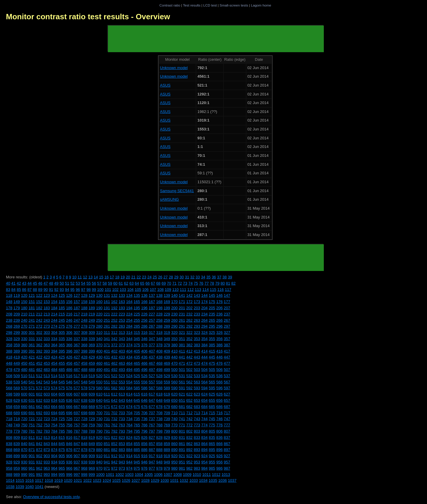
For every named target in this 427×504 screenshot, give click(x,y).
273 (47, 326)
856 (144, 444)
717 (227, 413)
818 (84, 437)
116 (221, 290)
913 (122, 456)
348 (160, 339)
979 (167, 468)
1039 (20, 487)
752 (39, 425)
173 (197, 302)
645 (137, 400)
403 (122, 351)
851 (107, 444)
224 (129, 314)
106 (146, 290)
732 (114, 419)
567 (227, 382)
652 (189, 400)
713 (197, 413)
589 (167, 388)
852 (114, 444)
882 (114, 450)
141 (182, 295)
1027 (136, 480)
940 (99, 462)
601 (32, 394)
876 (69, 450)
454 (54, 363)
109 (168, 290)
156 (69, 302)
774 (205, 425)
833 (197, 437)
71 (174, 283)
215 (62, 314)
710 (174, 413)
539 (17, 382)
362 (39, 345)
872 (39, 450)
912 (114, 456)
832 (189, 437)
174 (205, 302)
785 (62, 431)
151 (32, 302)
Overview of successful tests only (51, 497)
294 (205, 326)
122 (39, 295)
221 (107, 314)
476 (219, 363)
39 (230, 277)
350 (174, 339)
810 (24, 437)
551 (107, 382)
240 (24, 320)
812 (39, 437)
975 (137, 468)
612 (114, 394)
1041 (39, 487)
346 (144, 339)
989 (17, 475)
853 (122, 444)
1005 (149, 475)
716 (219, 413)
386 (219, 345)
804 (205, 431)
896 (219, 450)
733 (122, 419)
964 (54, 468)
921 (182, 456)
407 (152, 351)
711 (182, 413)
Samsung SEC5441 (177, 191)
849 (92, 444)
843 (47, 444)
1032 (184, 480)
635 (62, 400)
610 (99, 394)
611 (107, 394)
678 (160, 407)
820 (99, 437)
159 (92, 302)
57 (99, 283)
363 (47, 345)
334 (54, 339)
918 (160, 456)
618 (160, 394)
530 (174, 376)
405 (137, 351)
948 (160, 462)
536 (219, 376)
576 (69, 388)
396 (69, 351)
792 (114, 431)
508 (9, 376)
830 (174, 437)
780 (24, 431)
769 (167, 425)
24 (149, 277)
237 (227, 314)
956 (219, 462)
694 (54, 413)
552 (114, 382)
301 (32, 332)
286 (144, 326)
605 (62, 394)
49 (56, 283)
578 (84, 388)
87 (29, 290)
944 (129, 462)
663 (47, 407)
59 (110, 283)
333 (47, 339)
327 (227, 332)
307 (77, 332)
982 (189, 468)
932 (39, 462)
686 (219, 407)
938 (84, 462)
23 (144, 277)
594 (205, 388)
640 (99, 400)
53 (78, 283)
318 (160, 332)
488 (84, 370)
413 (197, 351)
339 (92, 339)
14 (96, 277)
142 (189, 295)
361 (32, 345)
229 (167, 314)
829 (167, 437)
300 (24, 332)
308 (84, 332)
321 (182, 332)
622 (189, 394)
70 (169, 283)
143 (197, 295)
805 (212, 431)
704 (129, 413)
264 (205, 320)
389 (17, 351)
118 (9, 295)
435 (137, 357)
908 (84, 456)
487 (77, 370)
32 (192, 277)
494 (129, 370)
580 (99, 388)
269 (17, 326)
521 (107, 376)
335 (62, 339)
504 (205, 370)
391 (32, 351)
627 (227, 394)
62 (126, 283)
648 (160, 400)
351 (182, 339)
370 (99, 345)
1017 (39, 480)
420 (24, 357)
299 (17, 332)
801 (182, 431)
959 (17, 468)
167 (152, 302)
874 (54, 450)
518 (84, 376)
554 (129, 382)
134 (129, 295)
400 (99, 351)
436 (144, 357)
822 (114, 437)
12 (85, 277)
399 (92, 351)
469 (167, 363)
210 (24, 314)
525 (137, 376)
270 (24, 326)
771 (182, 425)
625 (212, 394)
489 (92, 370)
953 (197, 462)
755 (62, 425)
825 (137, 437)
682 (189, 407)
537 (227, 376)
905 (62, 456)
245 (62, 320)
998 (84, 475)
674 (129, 407)
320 (174, 332)
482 (39, 370)
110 (176, 290)
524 (129, 376)
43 (24, 283)
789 (92, 431)
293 (197, 326)
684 (205, 407)
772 (189, 425)
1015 (20, 480)
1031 (174, 480)
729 (92, 419)
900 (24, 456)
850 (99, 444)
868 (9, 450)
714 (205, 413)
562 (189, 382)
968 (84, 468)
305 (62, 332)
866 (219, 444)
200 (174, 308)
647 (152, 400)
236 (219, 314)
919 (167, 456)
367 (77, 345)
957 (227, 462)
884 (129, 450)
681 (182, 407)
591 (182, 388)
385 (212, 345)
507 (227, 370)
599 (17, 394)
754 (54, 425)
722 (39, 419)
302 (39, 332)
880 (99, 450)
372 (114, 345)
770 (174, 425)
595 (212, 388)
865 (212, 444)
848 (84, 444)
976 (144, 468)
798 (160, 431)
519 (92, 376)
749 (17, 425)
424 (54, 357)
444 (205, 357)
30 (181, 277)
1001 (110, 475)
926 (219, 456)
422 (39, 357)
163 (122, 302)
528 (160, 376)
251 (107, 320)
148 (9, 302)
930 (24, 462)
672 (114, 407)
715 (212, 413)
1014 (10, 480)
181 (32, 308)
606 (69, 394)
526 (144, 376)
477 (227, 363)
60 (115, 283)
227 (152, 314)
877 (77, 450)
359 (17, 345)
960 (24, 468)
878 (84, 450)
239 (17, 320)
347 (152, 339)
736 (144, 419)
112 (191, 290)
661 (32, 407)
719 (17, 419)
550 (99, 382)
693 (47, 413)
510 (24, 376)
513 (47, 376)
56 (94, 283)
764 (129, 425)
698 (84, 413)
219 (92, 314)
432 (114, 357)
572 (39, 388)
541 (32, 382)
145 (212, 295)
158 (84, 302)
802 (189, 431)
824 (129, 437)
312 (114, 332)
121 (32, 295)
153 (47, 302)
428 (84, 357)
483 (47, 370)
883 (122, 450)
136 (144, 295)
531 (182, 376)
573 (47, 388)
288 (160, 326)
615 (137, 394)
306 (69, 332)
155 (62, 302)
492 (114, 370)
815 (62, 437)
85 (19, 290)
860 (174, 444)
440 (174, 357)
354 (205, 339)
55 (88, 283)
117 (228, 290)
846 (69, 444)
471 (182, 363)
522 (114, 376)
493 (122, 370)
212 (39, 314)
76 (201, 283)
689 (17, 413)
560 (174, 382)
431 (107, 357)
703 (122, 413)
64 (137, 283)
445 (212, 357)
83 (8, 290)
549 (92, 382)
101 (108, 290)
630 (24, 400)
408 (160, 351)
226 (144, 314)
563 (197, 382)
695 (62, 413)
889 (167, 450)
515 (62, 376)
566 (219, 382)
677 (152, 407)
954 (205, 462)
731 (107, 419)
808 (9, 437)
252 (114, 320)
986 (219, 468)
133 (122, 295)
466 (144, 363)
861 (182, 444)
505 (212, 370)
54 (83, 283)
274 (54, 326)
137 (152, 295)
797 (152, 431)
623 (197, 394)
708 (160, 413)
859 (167, 444)
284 (129, 326)
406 (144, 351)
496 (144, 370)
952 (189, 462)
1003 (129, 475)
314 (129, 332)
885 (137, 450)
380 (174, 345)
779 (17, 431)
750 (24, 425)
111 (183, 290)
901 (32, 456)
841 (32, 444)
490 (99, 370)
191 (107, 308)
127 (77, 295)
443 (197, 357)
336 (69, 339)
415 (212, 351)
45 (35, 283)
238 (9, 320)
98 (88, 290)
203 (197, 308)
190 (99, 308)
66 (147, 283)
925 (212, 456)
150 (24, 302)
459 (92, 363)
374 (129, 345)
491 (107, 370)
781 (32, 431)
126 (69, 295)
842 (39, 444)
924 (205, 456)
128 (84, 295)
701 (107, 413)
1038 (10, 487)
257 (152, 320)
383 (197, 345)
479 (17, 370)
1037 (232, 480)
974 (129, 468)
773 (197, 425)
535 (212, 376)
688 (9, 413)
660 (24, 407)
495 (137, 370)
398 (84, 351)
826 (144, 437)
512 (39, 376)
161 (107, 302)
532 (189, 376)
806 (219, 431)
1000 (100, 475)
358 (9, 345)
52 (72, 283)
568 (9, 388)
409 (167, 351)
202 (189, 308)
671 (107, 407)
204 (205, 308)
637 (77, 400)
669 (92, 407)
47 (46, 283)
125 (62, 295)
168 (160, 302)
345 (137, 339)
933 (47, 462)
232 (189, 314)
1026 (126, 480)
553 (122, 382)
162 (114, 302)
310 (99, 332)
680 (174, 407)
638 (84, 400)
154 (54, 302)
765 (137, 425)
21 (133, 277)
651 (182, 400)
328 (9, 339)
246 (69, 320)
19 (122, 277)
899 (17, 456)
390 (24, 351)
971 (107, 468)
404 (129, 351)
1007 (168, 475)
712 (189, 413)
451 (32, 363)
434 (129, 357)
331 (32, 339)
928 (9, 462)
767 (152, 425)
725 (62, 419)
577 (77, 388)
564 (205, 382)
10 (74, 277)
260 (174, 320)
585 (137, 388)
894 (205, 450)
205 (212, 308)
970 (99, 468)
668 (84, 407)
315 (137, 332)
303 (47, 332)
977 (152, 468)
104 (130, 290)
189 (92, 308)
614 (129, 394)
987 (227, 468)
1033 (193, 480)
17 (112, 277)
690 (24, 413)
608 (84, 394)
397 (77, 351)
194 (129, 308)
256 (144, 320)
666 (69, 407)
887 (152, 450)
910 (99, 456)
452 (39, 363)
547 (77, 382)
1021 (78, 480)
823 (122, 437)
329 (17, 339)
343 (122, 339)
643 (122, 400)
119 (17, 295)
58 (105, 283)
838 (9, 444)
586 (144, 388)
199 (167, 308)
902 (39, 456)
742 (189, 419)
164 (129, 302)
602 (39, 394)
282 (114, 326)
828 (160, 437)
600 (24, 394)
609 (92, 394)
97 (83, 290)
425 (62, 357)
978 (160, 468)
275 (62, 326)
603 (47, 394)
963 (47, 468)
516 (69, 376)
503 (197, 370)
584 (129, 388)
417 (227, 351)
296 (219, 326)
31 (187, 277)
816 (69, 437)
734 (129, 419)
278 (84, 326)
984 (205, 468)
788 (84, 431)
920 (174, 456)
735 (137, 419)
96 (78, 290)
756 (69, 425)
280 (99, 326)
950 (174, 462)
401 (107, 351)
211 (32, 314)
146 (219, 295)
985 (212, 468)
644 (129, 400)
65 (142, 283)
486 (69, 370)
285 (137, 326)
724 (54, 419)
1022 (87, 480)
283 (122, 326)
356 (219, 339)
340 (99, 339)
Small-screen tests (234, 5)
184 (54, 308)
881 (107, 450)
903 (47, 456)
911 (107, 456)
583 (122, 388)
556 (144, 382)
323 (197, 332)
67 (153, 283)
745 (212, 419)
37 (219, 277)
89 (40, 290)
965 (62, 468)
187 (77, 308)
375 (137, 345)
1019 (59, 480)
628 (9, 400)
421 (32, 357)
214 (54, 314)
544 (54, 382)
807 (227, 431)
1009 (187, 475)
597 (227, 388)
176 (219, 302)
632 (39, 400)
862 (189, 444)
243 (47, 320)
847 (77, 444)
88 (35, 290)
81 (228, 283)
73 (185, 283)
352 (189, 339)
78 (212, 283)
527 (152, 376)
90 (46, 290)
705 (137, 413)
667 (77, 407)
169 (167, 302)
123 (47, 295)
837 (227, 437)
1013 (226, 475)
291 (182, 326)
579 (92, 388)
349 (167, 339)
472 (189, 363)
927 (227, 456)
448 (9, 363)
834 (205, 437)
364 (54, 345)
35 (208, 277)
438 (160, 357)
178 (9, 308)
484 (54, 370)
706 (144, 413)
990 (24, 475)
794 (129, 431)
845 (62, 444)
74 (190, 283)
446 (219, 357)
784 (54, 431)
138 (160, 295)
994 (54, 475)
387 (227, 345)
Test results (192, 5)
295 (212, 326)
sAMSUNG (170, 199)
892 (189, 450)
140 (174, 295)
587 (152, 388)
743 (197, 419)
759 (92, 425)
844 (54, 444)
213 (47, 314)
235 (212, 314)
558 (160, 382)
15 (101, 277)
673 (122, 407)
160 (99, 302)
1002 (120, 475)
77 (206, 283)
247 (77, 320)
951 (182, 462)
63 (131, 283)
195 (137, 308)
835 (212, 437)
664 (54, 407)
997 (77, 475)
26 (160, 277)
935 (62, 462)
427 (77, 357)
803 (197, 431)
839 (17, 444)
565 (212, 382)
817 (77, 437)
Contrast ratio (170, 5)
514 (54, 376)
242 (39, 320)
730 (99, 419)
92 (56, 290)
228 (160, 314)
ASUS (165, 85)
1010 (197, 475)
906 (69, 456)
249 (92, 320)
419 (17, 357)
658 (9, 407)
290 (174, 326)
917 (152, 456)
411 (182, 351)
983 (197, 468)
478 (9, 370)
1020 (68, 480)
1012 (216, 475)
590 (174, 388)
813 (47, 437)
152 (39, 302)
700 (99, 413)
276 (69, 326)
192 (114, 308)
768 (160, 425)
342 (114, 339)
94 (67, 290)
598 (9, 394)
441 (182, 357)
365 (62, 345)
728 (84, 419)
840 (24, 444)
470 (174, 363)
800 (174, 431)
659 (17, 407)
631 (32, 400)
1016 (30, 480)
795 (137, 431)
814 (54, 437)
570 (24, 388)
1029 (155, 480)
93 (62, 290)
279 (92, 326)
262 (189, 320)
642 (114, 400)
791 (107, 431)
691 (32, 413)
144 (205, 295)
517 (77, 376)
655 (212, 400)
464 (129, 363)
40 (8, 283)
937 (77, 462)
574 (54, 388)
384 (205, 345)
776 (219, 425)
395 (62, 351)
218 (84, 314)
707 (152, 413)
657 (227, 400)
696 (69, 413)
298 (9, 332)
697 (77, 413)
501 (182, 370)
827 (152, 437)
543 (47, 382)
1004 (139, 475)
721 (32, 419)
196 (144, 308)
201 (182, 308)
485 (62, 370)
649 (167, 400)
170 (174, 302)
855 (137, 444)
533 (197, 376)
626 (219, 394)
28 (171, 277)
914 (129, 456)
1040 (30, 487)
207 (227, 308)
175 (212, 302)
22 (139, 277)
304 (54, 332)
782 (39, 431)
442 (189, 357)
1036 (223, 480)
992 (39, 475)
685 (212, 407)
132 (114, 295)
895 (212, 450)
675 (137, 407)
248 (84, 320)
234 (205, 314)
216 (69, 314)
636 (69, 400)
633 (47, 400)
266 (219, 320)
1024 (107, 480)
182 (39, 308)
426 (69, 357)
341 (107, 339)
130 (99, 295)
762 (114, 425)
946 (144, 462)
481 (32, 370)
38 (224, 277)
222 (114, 314)
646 (144, 400)
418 (9, 357)
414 (205, 351)
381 (182, 345)
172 (189, 302)
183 (47, 308)
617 (152, 394)
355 (212, 339)
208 (9, 314)
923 (197, 456)
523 (122, 376)
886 (144, 450)
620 (174, 394)
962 (39, 468)
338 (84, 339)
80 (223, 283)
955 (212, 462)
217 (77, 314)
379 (167, 345)
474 (205, 363)
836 (219, 437)
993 (47, 475)
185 (62, 308)
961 (32, 468)
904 (54, 456)
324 (205, 332)
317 (152, 332)
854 (129, 444)
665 (62, 407)
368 (84, 345)
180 (24, 308)
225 (137, 314)
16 (106, 277)
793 (122, 431)
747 (227, 419)
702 (114, 413)
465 (137, 363)
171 (182, 302)
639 (92, 400)
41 (13, 283)
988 (9, 475)
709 (167, 413)
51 (67, 283)
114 (205, 290)
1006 (158, 475)
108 (160, 290)
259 (167, 320)
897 (227, 450)
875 (62, 450)
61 (121, 283)
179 (17, 308)
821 (107, 437)
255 (137, 320)
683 (197, 407)
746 (219, 419)
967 (77, 468)
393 (47, 351)
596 (219, 388)
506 (219, 370)
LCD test (210, 5)
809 (17, 437)
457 (77, 363)
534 (205, 376)
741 (182, 419)
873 (47, 450)
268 (9, 326)
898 (9, 456)
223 (122, 314)
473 (197, 363)
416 (219, 351)
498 (160, 370)
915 (137, 456)
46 (40, 283)
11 (80, 277)
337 (77, 339)
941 (107, 462)
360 (24, 345)
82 (233, 283)
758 (84, 425)
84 (13, 290)
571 (32, 388)
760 (99, 425)
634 (54, 400)
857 (152, 444)
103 (123, 290)
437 (152, 357)
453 (47, 363)
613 (122, 394)
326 (219, 332)
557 (152, 382)
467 (152, 363)
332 (39, 339)
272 (39, 326)
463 (122, 363)
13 (90, 277)
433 (122, 357)
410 (174, 351)
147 (227, 295)
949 (167, 462)
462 (114, 363)
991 (32, 475)
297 (227, 326)
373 (122, 345)
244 (54, 320)
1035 (213, 480)
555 (137, 382)
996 (69, 475)
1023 (97, 480)
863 (197, 444)
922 (189, 456)
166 (144, 302)
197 (152, 308)
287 (152, 326)
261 (182, 320)
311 (107, 332)
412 (189, 351)
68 (158, 283)
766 (144, 425)
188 (84, 308)
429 (92, 357)
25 (155, 277)
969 (92, 468)
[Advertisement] (216, 39)
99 (94, 290)
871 (32, 450)
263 (197, 320)
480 (24, 370)
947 (152, 462)
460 (99, 363)
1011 (207, 475)
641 (107, 400)
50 (62, 283)
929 (17, 462)
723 (47, 419)
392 (39, 351)
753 (47, 425)
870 (24, 450)
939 (92, 462)
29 (176, 277)
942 (114, 462)
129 (92, 295)
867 (227, 444)
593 (197, 388)
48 (51, 283)
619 (167, 394)
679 (167, 407)
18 (117, 277)
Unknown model (174, 68)
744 (205, 419)
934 (54, 462)
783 (47, 431)
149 (17, 302)
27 (165, 277)
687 (227, 407)
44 (29, 283)
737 (152, 419)
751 (32, 425)
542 (39, 382)
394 (54, 351)
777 (227, 425)
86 (24, 290)
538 (9, 382)
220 (99, 314)
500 (174, 370)
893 (197, 450)
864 (205, 444)
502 (189, 370)
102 (115, 290)
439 (167, 357)
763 (122, 425)
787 (77, 431)
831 (182, 437)
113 (198, 290)
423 (47, 357)
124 (54, 295)
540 (24, 382)
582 (114, 388)
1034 (203, 480)
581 (107, 388)
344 (129, 339)
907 (77, 456)
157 (77, 302)
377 (152, 345)
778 (9, 431)
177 (227, 302)
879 (92, 450)
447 (227, 357)
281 (107, 326)
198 (160, 308)
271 (32, 326)
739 (167, 419)
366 (69, 345)
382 (189, 345)
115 (213, 290)
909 (92, 456)
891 (182, 450)
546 (69, 382)
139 (167, 295)
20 (128, 277)
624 (205, 394)
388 (9, 351)
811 (32, 437)
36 (214, 277)
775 (212, 425)
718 (9, 419)
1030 (165, 480)
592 (189, 388)
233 (197, 314)
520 (99, 376)
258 (160, 320)
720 (24, 419)
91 (51, 290)
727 (77, 419)
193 (122, 308)
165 (137, 302)
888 (160, 450)
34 (203, 277)
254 (129, 320)
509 (17, 376)
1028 (145, 480)
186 (69, 308)
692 (39, 413)
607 (77, 394)
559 (167, 382)
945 (137, 462)
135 (137, 295)
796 (144, 431)
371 (107, 345)
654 (205, 400)
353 (197, 339)
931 (32, 462)
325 (212, 332)
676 (144, 407)
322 (189, 332)
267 (227, 320)
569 (17, 388)
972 (114, 468)
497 (152, 370)
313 (122, 332)
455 (62, 363)
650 (174, 400)
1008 (177, 475)
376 (144, 345)
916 (144, 456)
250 (99, 320)
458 (84, 363)
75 (196, 283)
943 (122, 462)
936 (69, 462)
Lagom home (261, 5)
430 (99, 357)
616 (144, 394)
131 (107, 295)
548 (84, 382)
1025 (116, 480)
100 (101, 290)
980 (174, 468)
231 (182, 314)
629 (17, 400)
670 (99, 407)
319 (167, 332)
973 (122, 468)
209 (17, 314)
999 (92, 475)
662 (39, 407)
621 (182, 394)
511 (32, 376)
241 (32, 320)
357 (227, 339)
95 (72, 290)
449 (17, 363)
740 (174, 419)
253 (122, 320)
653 (197, 400)
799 (167, 431)
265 (212, 320)
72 (180, 283)
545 (62, 382)
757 (77, 425)
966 (69, 468)
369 (92, 345)
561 (182, 382)
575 (62, 388)
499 (167, 370)
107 (153, 290)
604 (54, 394)
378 (160, 345)
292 (189, 326)
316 (144, 332)
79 (217, 283)
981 (182, 468)
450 (24, 363)
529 (167, 376)
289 (167, 326)
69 (164, 283)
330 (24, 339)
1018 (49, 480)
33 (198, 277)
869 (17, 450)
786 (69, 431)
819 (92, 437)
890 (174, 450)
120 (24, 295)
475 (212, 363)
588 (160, 388)
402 (114, 351)
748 (9, 425)
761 (107, 425)
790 (99, 431)
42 (19, 283)
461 (107, 363)
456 (69, 363)
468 (160, 363)
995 (62, 475)
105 (138, 290)
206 (219, 308)
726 (69, 419)
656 (219, 400)
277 (77, 326)
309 (92, 332)
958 (9, 468)
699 (92, 413)
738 (160, 419)
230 (174, 314)
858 (160, 444)
